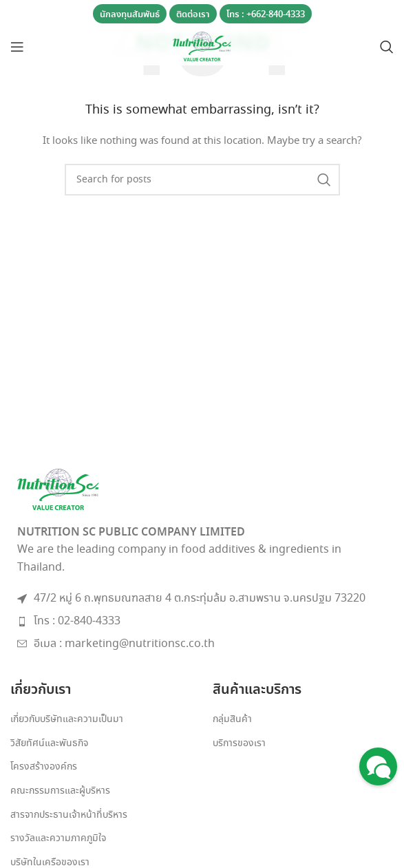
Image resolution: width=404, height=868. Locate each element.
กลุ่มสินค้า (232, 720)
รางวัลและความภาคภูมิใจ (58, 839)
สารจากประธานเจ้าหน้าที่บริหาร (69, 815)
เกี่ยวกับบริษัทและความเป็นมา (67, 720)
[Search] (387, 47)
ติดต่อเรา (193, 15)
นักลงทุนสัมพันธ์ (130, 15)
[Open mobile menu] (17, 47)
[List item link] (202, 622)
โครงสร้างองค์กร (44, 767)
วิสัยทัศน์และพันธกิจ (49, 744)
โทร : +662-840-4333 (266, 15)
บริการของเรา (239, 744)
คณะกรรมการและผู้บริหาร (60, 791)
